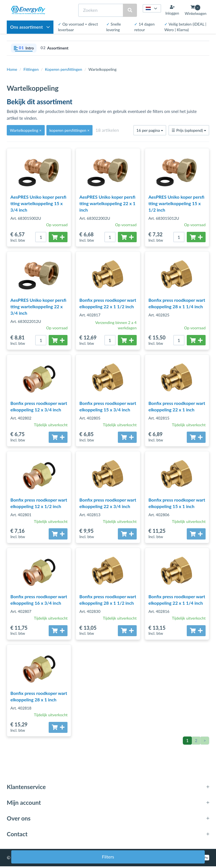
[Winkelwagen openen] (196, 10)
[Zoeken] (101, 10)
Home (12, 69)
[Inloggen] (172, 10)
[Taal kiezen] (152, 8)
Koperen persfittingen (64, 69)
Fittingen (31, 69)
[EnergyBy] (28, 10)
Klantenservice (26, 788)
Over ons (19, 820)
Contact (17, 836)
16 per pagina (150, 130)
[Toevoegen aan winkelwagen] (58, 237)
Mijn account (24, 804)
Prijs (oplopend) (189, 130)
